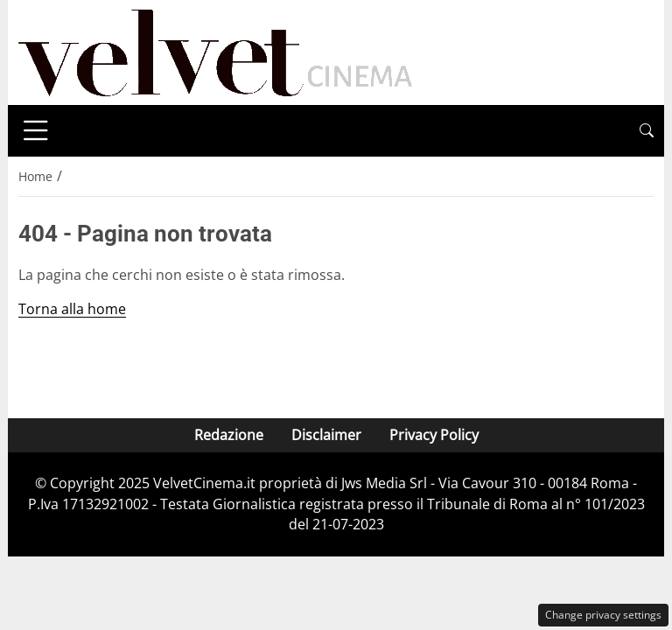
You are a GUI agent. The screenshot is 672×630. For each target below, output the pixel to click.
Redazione (229, 435)
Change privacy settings (603, 615)
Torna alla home (72, 309)
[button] (647, 131)
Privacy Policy (434, 435)
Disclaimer (326, 435)
